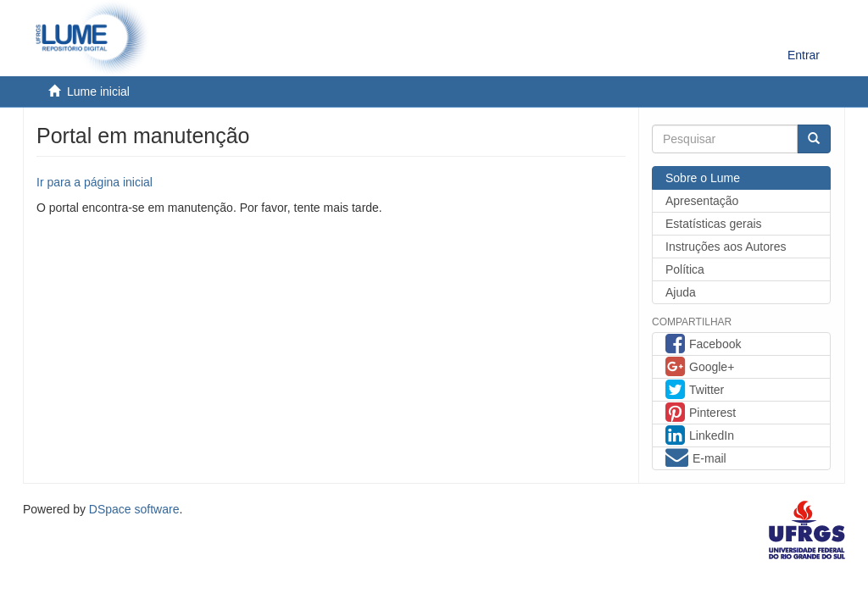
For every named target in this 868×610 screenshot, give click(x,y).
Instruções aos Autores (726, 247)
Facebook (703, 346)
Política (685, 269)
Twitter (695, 391)
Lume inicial (98, 91)
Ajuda (681, 292)
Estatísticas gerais (714, 224)
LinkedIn (700, 437)
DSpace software (134, 509)
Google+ (700, 369)
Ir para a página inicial (95, 182)
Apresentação (702, 201)
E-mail (696, 460)
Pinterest (701, 414)
